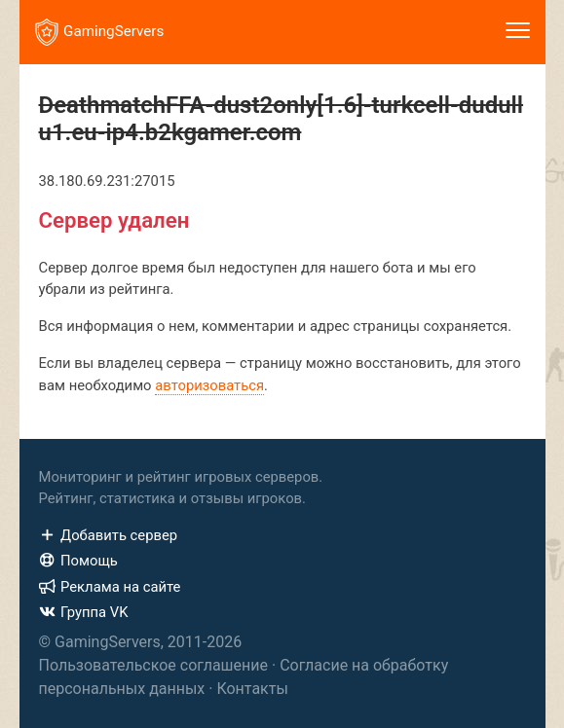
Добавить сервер (109, 535)
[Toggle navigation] (518, 32)
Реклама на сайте (110, 587)
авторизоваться (209, 385)
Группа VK (84, 612)
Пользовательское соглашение (154, 665)
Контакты (252, 689)
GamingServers (100, 32)
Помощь (78, 561)
